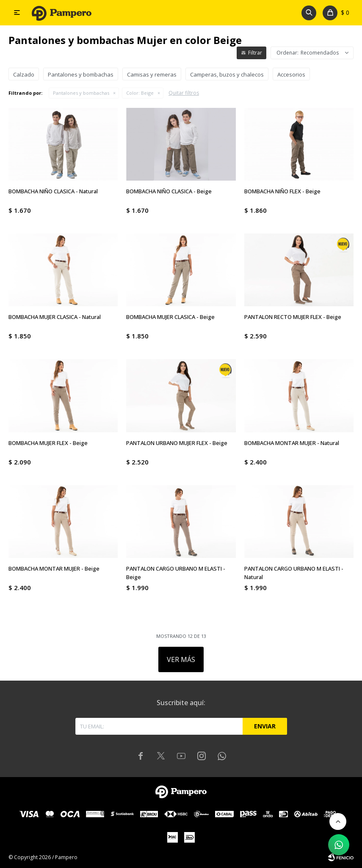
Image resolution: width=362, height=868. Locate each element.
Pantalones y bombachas (81, 93)
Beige (140, 93)
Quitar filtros (184, 93)
